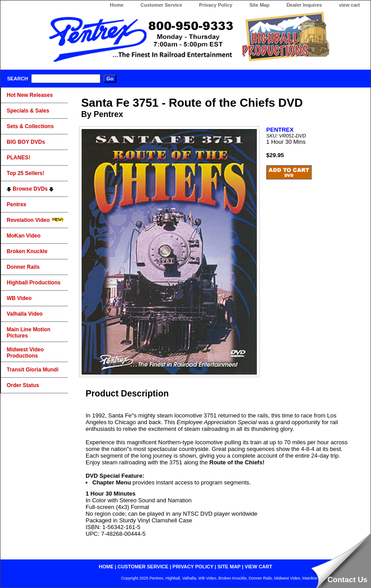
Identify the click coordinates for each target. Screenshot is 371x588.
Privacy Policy (216, 5)
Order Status (23, 385)
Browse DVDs (30, 189)
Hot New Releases (30, 95)
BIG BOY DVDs (26, 142)
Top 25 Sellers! (25, 173)
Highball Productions (34, 283)
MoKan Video (24, 236)
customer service (143, 567)
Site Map (259, 5)
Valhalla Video (25, 314)
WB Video (19, 298)
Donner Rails (23, 267)
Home (117, 5)
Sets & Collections (30, 126)
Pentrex (16, 204)
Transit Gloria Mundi (33, 370)
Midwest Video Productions (25, 353)
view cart (349, 5)
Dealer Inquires (304, 5)
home (106, 567)
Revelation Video (35, 220)
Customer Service (161, 5)
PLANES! (19, 158)
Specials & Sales (28, 111)
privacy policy (193, 567)
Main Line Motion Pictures (29, 333)
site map (229, 567)
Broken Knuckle (27, 251)
